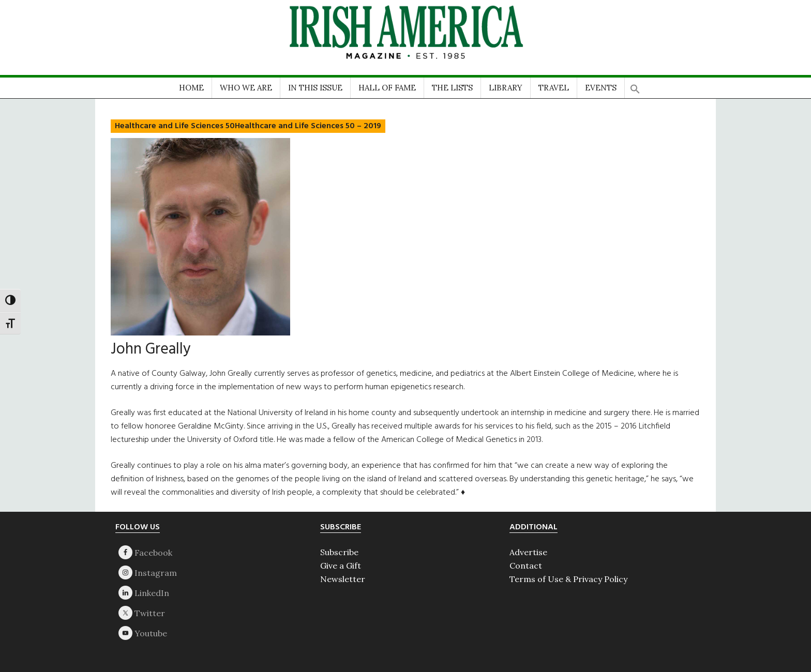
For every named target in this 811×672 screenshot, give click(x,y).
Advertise (528, 552)
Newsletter (343, 579)
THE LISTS (452, 88)
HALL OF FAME (387, 88)
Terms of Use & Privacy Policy (568, 579)
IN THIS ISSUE (315, 88)
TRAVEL (554, 88)
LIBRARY (506, 88)
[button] (635, 86)
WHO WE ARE (246, 88)
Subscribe (339, 552)
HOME (191, 88)
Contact (526, 566)
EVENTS (601, 88)
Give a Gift (341, 566)
